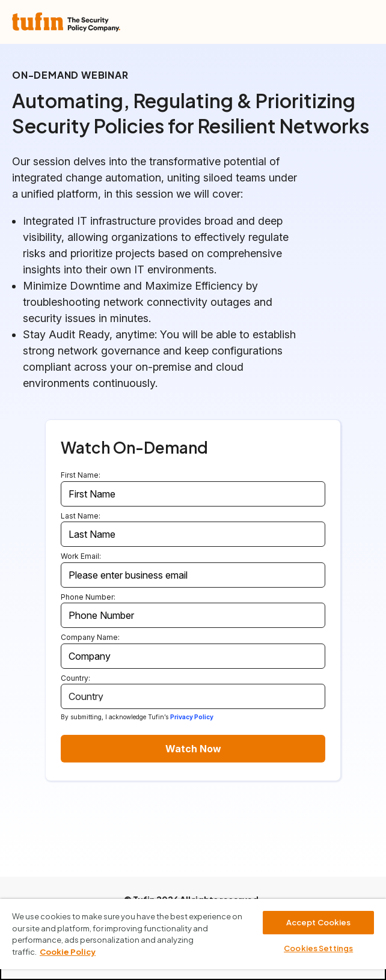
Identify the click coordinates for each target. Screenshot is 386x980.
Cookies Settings (318, 948)
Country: (75, 678)
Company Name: (90, 637)
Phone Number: (88, 597)
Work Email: (81, 556)
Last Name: (81, 516)
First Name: (81, 475)
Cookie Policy (68, 952)
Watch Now (193, 749)
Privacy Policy (192, 717)
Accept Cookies (319, 922)
